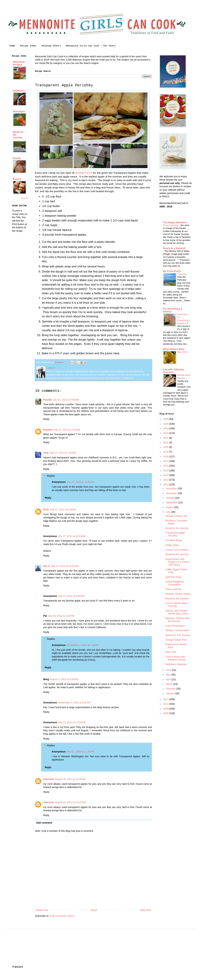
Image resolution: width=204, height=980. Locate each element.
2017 (166, 461)
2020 (166, 447)
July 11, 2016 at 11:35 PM (80, 752)
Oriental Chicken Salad (178, 594)
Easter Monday (171, 225)
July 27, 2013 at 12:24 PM (72, 722)
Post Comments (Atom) (62, 916)
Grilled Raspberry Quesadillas (175, 583)
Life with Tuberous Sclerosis (174, 371)
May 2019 (183, 352)
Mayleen (48, 430)
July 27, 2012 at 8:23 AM (63, 509)
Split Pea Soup (173, 577)
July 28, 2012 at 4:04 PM (61, 616)
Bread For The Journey (178, 635)
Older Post (145, 910)
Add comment (44, 823)
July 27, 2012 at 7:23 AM (67, 430)
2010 (166, 704)
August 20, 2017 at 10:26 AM (70, 779)
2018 (166, 456)
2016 (166, 466)
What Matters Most (174, 349)
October (171, 498)
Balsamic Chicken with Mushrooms (177, 620)
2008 (166, 713)
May (169, 675)
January (171, 693)
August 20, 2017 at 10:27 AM (70, 802)
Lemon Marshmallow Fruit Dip (176, 605)
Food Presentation (175, 626)
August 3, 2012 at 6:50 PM (64, 679)
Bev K (47, 566)
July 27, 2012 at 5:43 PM (71, 596)
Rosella (47, 400)
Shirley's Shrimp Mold (177, 630)
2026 (166, 419)
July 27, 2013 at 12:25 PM (80, 482)
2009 (166, 709)
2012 (166, 485)
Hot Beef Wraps (174, 540)
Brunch (17, 179)
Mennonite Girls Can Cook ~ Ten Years (91, 46)
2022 (166, 438)
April (169, 679)
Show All (24, 198)
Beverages (19, 111)
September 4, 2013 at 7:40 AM (83, 645)
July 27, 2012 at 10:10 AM (72, 536)
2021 (166, 442)
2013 (166, 480)
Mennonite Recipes (19, 63)
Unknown (49, 779)
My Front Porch (172, 271)
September (172, 502)
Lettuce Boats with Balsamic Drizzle (176, 658)
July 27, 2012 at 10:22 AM (65, 566)
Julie (46, 453)
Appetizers (19, 91)
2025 (166, 424)
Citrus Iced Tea (173, 589)
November (172, 493)
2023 (166, 433)
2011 (166, 699)
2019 (166, 452)
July (168, 512)
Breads (17, 158)
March (170, 684)
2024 (166, 428)
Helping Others (51, 46)
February (182, 274)
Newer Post (42, 910)
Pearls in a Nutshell (174, 248)
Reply (46, 419)
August (170, 507)
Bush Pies (171, 652)
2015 (166, 471)
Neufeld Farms (84, 173)
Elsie (46, 509)
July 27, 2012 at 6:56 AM (66, 400)
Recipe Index (28, 46)
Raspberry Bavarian (176, 664)
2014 (166, 475)
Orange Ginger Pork (176, 640)
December (172, 488)
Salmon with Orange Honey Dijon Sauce (177, 612)
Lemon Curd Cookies (177, 550)
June (169, 670)
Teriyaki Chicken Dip (176, 516)
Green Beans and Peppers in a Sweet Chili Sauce (177, 562)
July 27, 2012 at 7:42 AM (63, 453)
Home (12, 46)
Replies (51, 476)
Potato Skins (172, 545)
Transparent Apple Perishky (175, 534)
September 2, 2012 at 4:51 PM (74, 703)
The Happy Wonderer (175, 222)
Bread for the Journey (177, 528)
